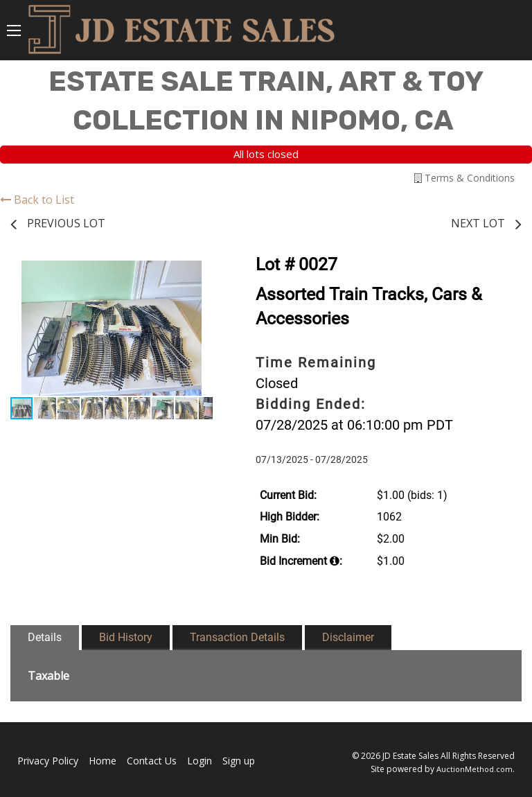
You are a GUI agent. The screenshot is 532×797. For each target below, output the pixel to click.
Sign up (239, 761)
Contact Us (152, 761)
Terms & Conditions (464, 178)
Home (103, 761)
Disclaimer (348, 637)
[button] (200, 273)
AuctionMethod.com (475, 769)
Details (45, 637)
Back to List (37, 200)
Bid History (126, 637)
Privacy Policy (48, 761)
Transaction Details (237, 637)
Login (199, 761)
